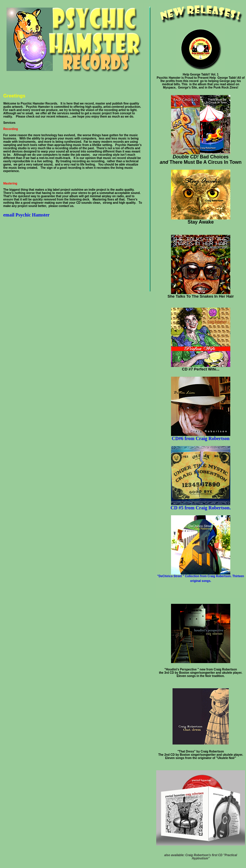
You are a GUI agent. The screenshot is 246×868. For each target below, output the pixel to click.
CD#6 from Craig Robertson (201, 436)
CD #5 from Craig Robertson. (201, 506)
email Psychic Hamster (26, 215)
